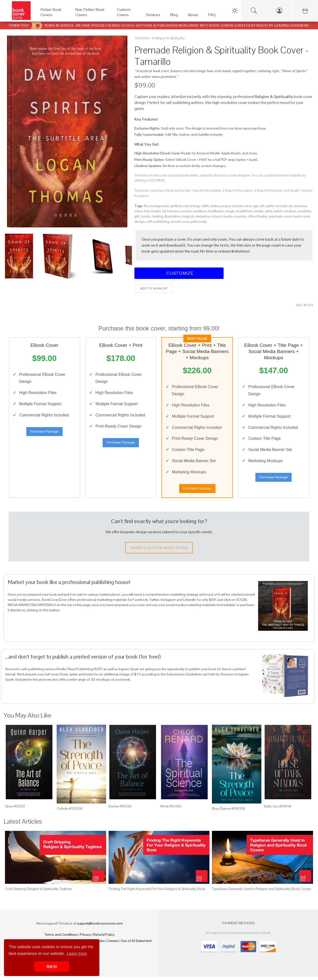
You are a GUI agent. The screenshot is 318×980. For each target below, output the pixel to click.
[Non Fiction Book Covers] (91, 16)
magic (230, 211)
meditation (216, 211)
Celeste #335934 (70, 812)
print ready (199, 222)
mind (138, 211)
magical (187, 216)
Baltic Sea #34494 (278, 809)
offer (252, 216)
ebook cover (180, 222)
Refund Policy (104, 938)
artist (268, 211)
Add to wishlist (154, 288)
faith (205, 206)
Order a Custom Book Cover (159, 551)
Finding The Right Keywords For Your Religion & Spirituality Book (157, 892)
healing (157, 216)
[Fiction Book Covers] (53, 16)
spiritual (176, 206)
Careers (113, 944)
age (256, 206)
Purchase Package (44, 433)
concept (281, 206)
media (258, 211)
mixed (216, 216)
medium (200, 211)
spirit (269, 206)
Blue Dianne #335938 (228, 812)
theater (262, 216)
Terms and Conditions (61, 938)
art (290, 206)
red (186, 206)
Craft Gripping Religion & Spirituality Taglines (38, 892)
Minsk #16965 (171, 809)
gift (137, 216)
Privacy (85, 938)
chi (262, 206)
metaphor (202, 216)
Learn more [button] (77, 954)
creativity (304, 211)
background (159, 206)
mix (147, 211)
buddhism (244, 211)
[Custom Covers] (126, 16)
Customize (179, 273)
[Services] (153, 16)
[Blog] (174, 16)
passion (186, 211)
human (173, 211)
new (248, 206)
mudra (228, 216)
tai (164, 211)
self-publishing (158, 222)
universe (300, 206)
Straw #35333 (15, 809)
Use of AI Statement (136, 944)
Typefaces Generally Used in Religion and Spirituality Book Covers (261, 892)
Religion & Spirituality (170, 38)
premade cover (280, 216)
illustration (172, 216)
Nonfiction (143, 38)
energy (195, 206)
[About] (193, 16)
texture (238, 206)
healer (156, 211)
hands (146, 216)
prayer (226, 206)
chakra (215, 206)
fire (146, 206)
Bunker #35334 (120, 809)
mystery (240, 216)
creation (290, 211)
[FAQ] (212, 16)
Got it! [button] (52, 966)
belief (278, 211)
